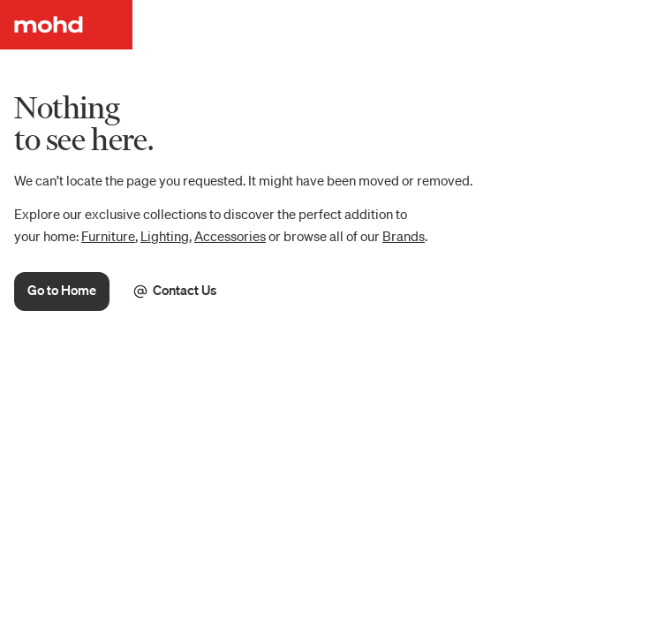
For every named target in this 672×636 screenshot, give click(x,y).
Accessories (230, 236)
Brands (404, 236)
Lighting (165, 236)
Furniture (108, 236)
